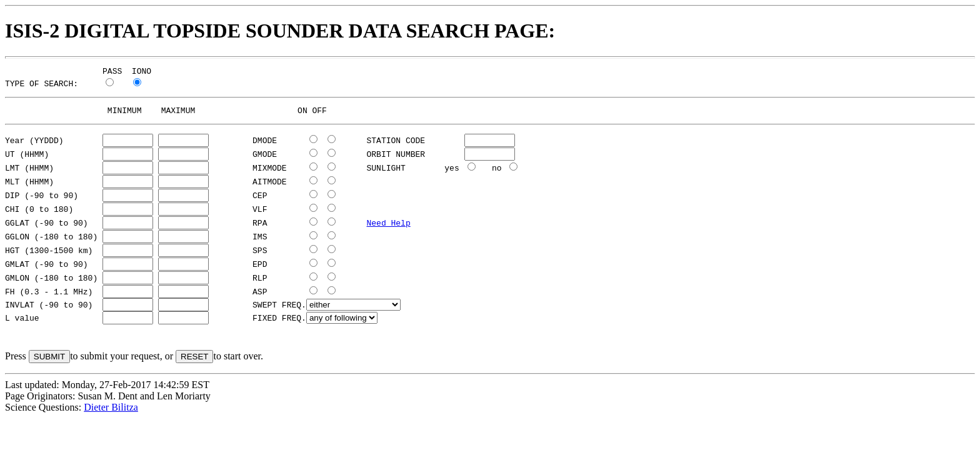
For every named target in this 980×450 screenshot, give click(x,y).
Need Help (388, 226)
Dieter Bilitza (111, 413)
